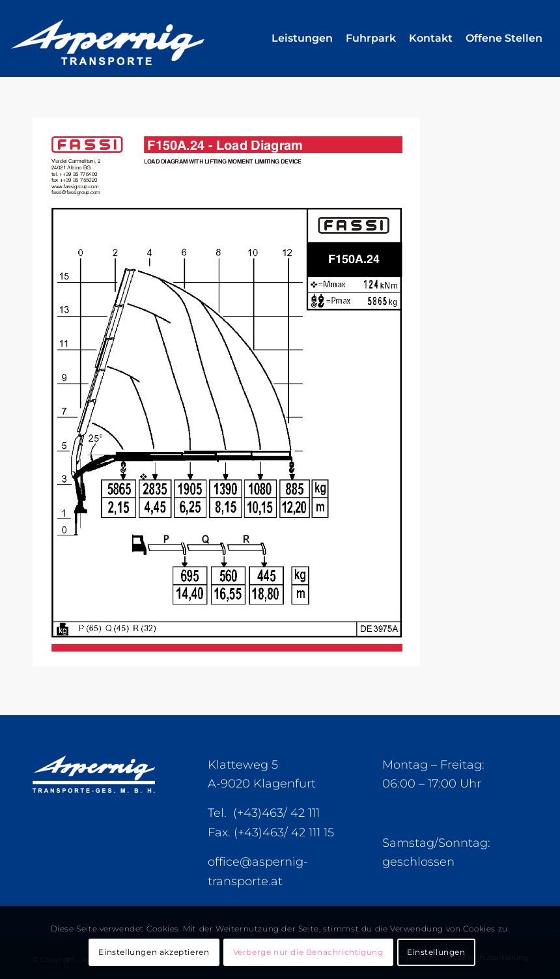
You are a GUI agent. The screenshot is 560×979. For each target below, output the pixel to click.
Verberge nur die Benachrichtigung (308, 952)
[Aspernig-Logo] (137, 38)
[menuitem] (302, 38)
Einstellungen (436, 952)
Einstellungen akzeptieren (154, 952)
